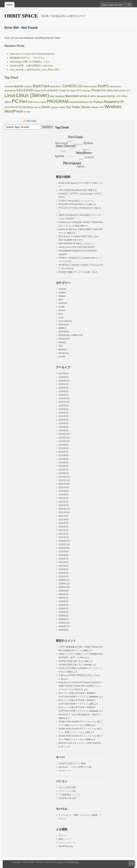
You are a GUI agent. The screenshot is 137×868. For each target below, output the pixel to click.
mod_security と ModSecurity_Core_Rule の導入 (35, 70)
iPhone (62, 310)
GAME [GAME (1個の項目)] (63, 91)
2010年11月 (64, 544)
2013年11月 (64, 438)
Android (62, 289)
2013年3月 (64, 466)
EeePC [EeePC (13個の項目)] (103, 86)
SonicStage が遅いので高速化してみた (30, 62)
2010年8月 (64, 555)
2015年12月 (64, 398)
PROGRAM (64, 339)
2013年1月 (64, 473)
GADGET (63, 303)
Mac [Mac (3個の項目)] (52, 96)
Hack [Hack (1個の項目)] (73, 91)
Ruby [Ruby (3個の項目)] (30, 107)
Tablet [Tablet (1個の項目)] (62, 107)
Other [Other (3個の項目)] (8, 102)
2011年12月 (64, 509)
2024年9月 (64, 374)
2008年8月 (64, 630)
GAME (62, 307)
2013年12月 (64, 434)
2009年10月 (64, 587)
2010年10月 (64, 548)
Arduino (62, 293)
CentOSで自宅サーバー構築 (72, 763)
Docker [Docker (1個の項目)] (94, 87)
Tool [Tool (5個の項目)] (68, 107)
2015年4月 (64, 409)
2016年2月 (64, 395)
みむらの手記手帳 (67, 788)
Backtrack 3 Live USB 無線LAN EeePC (79, 715)
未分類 (62, 357)
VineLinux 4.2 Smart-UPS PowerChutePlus (32, 54)
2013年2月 (64, 470)
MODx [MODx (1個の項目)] (93, 96)
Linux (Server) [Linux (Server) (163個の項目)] (32, 95)
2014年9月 (64, 416)
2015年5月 (64, 406)
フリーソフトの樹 (67, 791)
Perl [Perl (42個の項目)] (23, 101)
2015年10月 (64, 402)
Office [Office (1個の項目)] (124, 96)
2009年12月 (64, 580)
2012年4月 (64, 498)
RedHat (62, 342)
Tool (60, 346)
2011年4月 (64, 527)
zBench (60, 862)
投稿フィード (65, 839)
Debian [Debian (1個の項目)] (86, 87)
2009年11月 (64, 584)
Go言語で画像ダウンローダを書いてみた (78, 272)
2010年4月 (64, 566)
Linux (61, 317)
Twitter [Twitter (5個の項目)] (76, 107)
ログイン (63, 836)
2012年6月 (64, 491)
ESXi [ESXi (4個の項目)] (20, 90)
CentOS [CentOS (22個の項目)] (69, 86)
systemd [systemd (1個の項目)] (55, 107)
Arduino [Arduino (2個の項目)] (28, 86)
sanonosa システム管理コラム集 (75, 767)
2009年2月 (64, 616)
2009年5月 (64, 605)
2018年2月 (64, 377)
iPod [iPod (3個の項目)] (104, 90)
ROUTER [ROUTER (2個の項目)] (10, 107)
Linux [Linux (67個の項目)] (10, 95)
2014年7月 (64, 420)
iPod (61, 314)
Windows (63, 350)
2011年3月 (64, 530)
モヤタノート (65, 771)
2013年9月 (64, 445)
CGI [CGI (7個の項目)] (79, 86)
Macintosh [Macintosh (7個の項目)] (72, 96)
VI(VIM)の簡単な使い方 (70, 661)
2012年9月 (64, 488)
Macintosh (63, 325)
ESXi (61, 300)
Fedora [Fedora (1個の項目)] (37, 91)
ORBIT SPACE (21, 16)
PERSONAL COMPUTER (71, 335)
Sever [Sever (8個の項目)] (46, 107)
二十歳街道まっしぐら (69, 795)
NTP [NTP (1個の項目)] (119, 96)
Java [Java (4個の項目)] (110, 90)
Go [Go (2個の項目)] (68, 91)
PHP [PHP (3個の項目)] (30, 102)
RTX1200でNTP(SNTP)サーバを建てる (77, 204)
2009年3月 (64, 612)
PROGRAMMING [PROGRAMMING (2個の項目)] (78, 102)
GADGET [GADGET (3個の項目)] (53, 90)
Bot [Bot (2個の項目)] (58, 86)
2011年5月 (64, 523)
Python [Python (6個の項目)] (98, 102)
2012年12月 (64, 477)
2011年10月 (64, 512)
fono (82, 658)
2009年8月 (64, 594)
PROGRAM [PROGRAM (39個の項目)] (58, 101)
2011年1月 (64, 537)
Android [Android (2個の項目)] (9, 86)
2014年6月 (64, 423)
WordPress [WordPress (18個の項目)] (14, 111)
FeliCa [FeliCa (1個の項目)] (44, 91)
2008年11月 (64, 626)
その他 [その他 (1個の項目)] (27, 112)
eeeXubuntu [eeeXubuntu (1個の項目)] (10, 91)
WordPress (64, 353)
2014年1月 (64, 431)
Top (133, 864)
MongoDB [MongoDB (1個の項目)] (102, 96)
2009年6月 (64, 601)
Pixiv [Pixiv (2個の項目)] (36, 102)
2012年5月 (64, 495)
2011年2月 (64, 534)
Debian (62, 296)
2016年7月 (64, 384)
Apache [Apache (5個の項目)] (18, 86)
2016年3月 (64, 391)
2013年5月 (64, 459)
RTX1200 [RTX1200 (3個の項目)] (21, 107)
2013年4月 (64, 463)
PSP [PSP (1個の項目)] (91, 102)
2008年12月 (64, 623)
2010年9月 (64, 552)
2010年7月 (64, 559)
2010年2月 (64, 573)
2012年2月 (64, 502)
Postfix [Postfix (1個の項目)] (43, 102)
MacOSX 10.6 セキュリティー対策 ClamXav (80, 743)
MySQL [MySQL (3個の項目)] (111, 96)
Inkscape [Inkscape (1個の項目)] (86, 91)
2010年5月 (64, 562)
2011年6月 (64, 520)
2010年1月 (64, 577)
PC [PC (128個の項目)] (15, 101)
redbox (69, 672)
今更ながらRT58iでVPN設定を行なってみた (80, 675)
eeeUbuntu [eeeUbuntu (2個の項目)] (116, 86)
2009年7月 (64, 598)
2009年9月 (64, 591)
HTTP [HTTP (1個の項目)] (79, 91)
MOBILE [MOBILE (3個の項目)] (85, 96)
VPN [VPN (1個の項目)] (102, 107)
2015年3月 (64, 413)
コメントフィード (67, 843)
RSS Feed (31, 121)
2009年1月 (64, 619)
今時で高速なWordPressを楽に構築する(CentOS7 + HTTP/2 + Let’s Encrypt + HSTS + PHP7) (81, 194)
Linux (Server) (65, 321)
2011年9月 (64, 516)
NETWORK (64, 332)
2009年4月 (64, 609)
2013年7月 (64, 452)
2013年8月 (64, 448)
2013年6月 (64, 455)
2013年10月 (64, 441)
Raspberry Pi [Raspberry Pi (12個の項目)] (114, 102)
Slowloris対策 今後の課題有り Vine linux (31, 66)
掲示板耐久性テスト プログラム (27, 58)
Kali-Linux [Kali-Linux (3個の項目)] (119, 90)
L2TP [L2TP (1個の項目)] (128, 91)
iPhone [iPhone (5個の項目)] (96, 90)
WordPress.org (66, 846)
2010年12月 (64, 541)
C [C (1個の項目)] (61, 87)
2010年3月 (64, 569)
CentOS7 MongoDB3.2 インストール (76, 201)
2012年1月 (64, 505)
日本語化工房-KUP (68, 798)
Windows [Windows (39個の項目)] (113, 107)
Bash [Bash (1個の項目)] (53, 87)
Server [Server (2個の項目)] (37, 107)
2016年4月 (64, 388)
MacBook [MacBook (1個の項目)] (60, 96)
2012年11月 (64, 480)
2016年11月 (64, 381)
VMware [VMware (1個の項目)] (95, 107)
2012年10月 (64, 484)
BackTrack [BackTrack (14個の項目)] (41, 86)
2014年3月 (64, 427)
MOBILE (63, 328)
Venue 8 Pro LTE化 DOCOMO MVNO (76, 247)
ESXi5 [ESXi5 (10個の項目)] (28, 90)
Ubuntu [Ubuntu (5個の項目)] (86, 107)
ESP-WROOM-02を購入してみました (77, 244)
